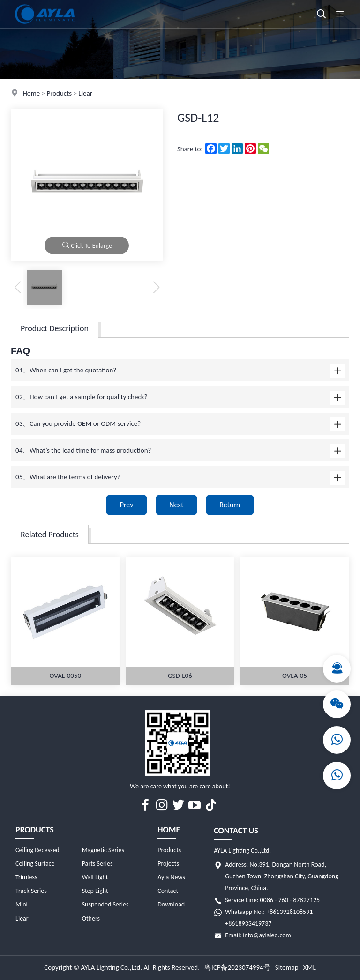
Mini (22, 905)
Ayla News (171, 877)
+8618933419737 (248, 924)
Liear (85, 93)
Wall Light (95, 877)
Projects (168, 864)
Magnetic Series (103, 850)
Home (31, 93)
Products (59, 93)
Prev (126, 505)
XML (310, 968)
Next (176, 505)
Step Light (95, 891)
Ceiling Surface (35, 864)
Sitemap (287, 968)
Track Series (31, 891)
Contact (168, 891)
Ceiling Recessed (37, 850)
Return (231, 505)
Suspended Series (105, 905)
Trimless (26, 877)
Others (91, 918)
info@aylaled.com (267, 935)
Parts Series (97, 864)
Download (171, 905)
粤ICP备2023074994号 (237, 968)
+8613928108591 (289, 912)
